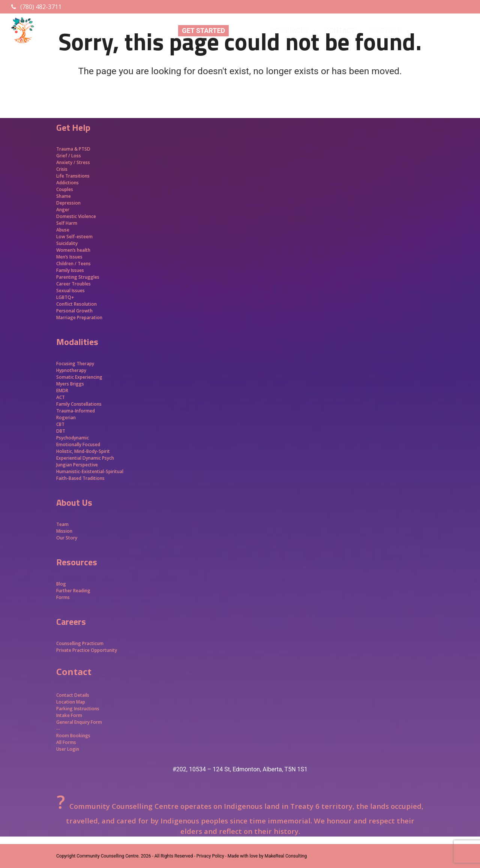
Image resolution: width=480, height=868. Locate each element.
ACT (61, 397)
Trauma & (67, 149)
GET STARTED (203, 31)
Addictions (67, 183)
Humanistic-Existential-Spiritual (90, 471)
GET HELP (391, 31)
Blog (61, 584)
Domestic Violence (76, 216)
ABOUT (248, 31)
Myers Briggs (70, 384)
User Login (68, 749)
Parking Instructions (78, 709)
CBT (60, 424)
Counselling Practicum (80, 643)
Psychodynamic (73, 438)
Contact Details (73, 695)
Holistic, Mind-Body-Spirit (83, 451)
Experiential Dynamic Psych (85, 458)
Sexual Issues (70, 291)
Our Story (67, 538)
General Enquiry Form (79, 722)
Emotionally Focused (78, 444)
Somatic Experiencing (79, 377)
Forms (63, 597)
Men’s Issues (69, 257)
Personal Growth (75, 311)
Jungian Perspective (77, 465)
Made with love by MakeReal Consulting (267, 856)
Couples (65, 189)
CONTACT (344, 31)
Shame (64, 196)
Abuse (63, 230)
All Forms (66, 742)
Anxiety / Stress (73, 162)
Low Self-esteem (74, 237)
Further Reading (73, 591)
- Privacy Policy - (210, 856)
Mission (64, 531)
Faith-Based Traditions (81, 478)
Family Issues (70, 270)
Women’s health (73, 250)
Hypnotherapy (71, 370)
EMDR (62, 391)
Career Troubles (73, 284)
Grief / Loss (69, 156)
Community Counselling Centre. (108, 856)
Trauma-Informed (76, 411)
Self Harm (67, 223)
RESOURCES (294, 31)
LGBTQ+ (65, 297)
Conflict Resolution (76, 304)
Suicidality (67, 243)
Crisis (62, 169)
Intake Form (69, 715)
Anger (63, 210)
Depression (68, 203)
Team (62, 524)
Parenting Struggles (78, 277)
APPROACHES (445, 31)
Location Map (71, 702)
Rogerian (66, 418)
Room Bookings (73, 736)
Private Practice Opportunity (87, 650)
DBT (61, 431)
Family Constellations (79, 404)
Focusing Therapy (75, 364)
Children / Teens (73, 264)
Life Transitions (73, 176)
